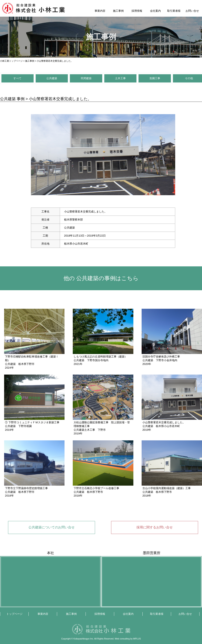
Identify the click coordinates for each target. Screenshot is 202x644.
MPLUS (137, 639)
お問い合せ (192, 11)
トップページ (14, 614)
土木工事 (120, 78)
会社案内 (155, 11)
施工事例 (118, 11)
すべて (17, 78)
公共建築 (52, 78)
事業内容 (100, 11)
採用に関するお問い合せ (155, 527)
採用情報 (137, 11)
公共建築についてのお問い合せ (52, 527)
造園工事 (155, 78)
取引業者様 (174, 11)
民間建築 (86, 78)
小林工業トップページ (11, 61)
